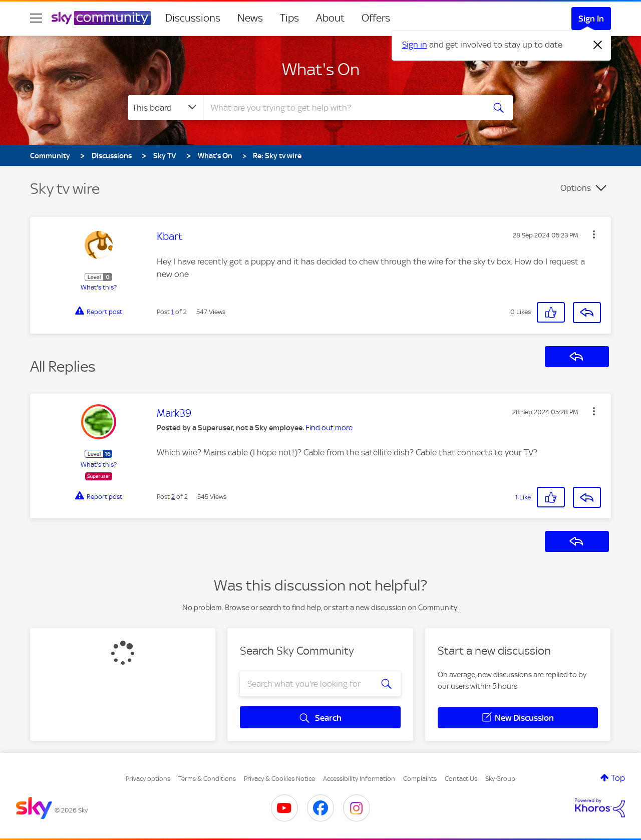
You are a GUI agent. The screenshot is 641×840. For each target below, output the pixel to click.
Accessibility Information (359, 779)
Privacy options (148, 779)
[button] (594, 234)
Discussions (193, 18)
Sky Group (500, 779)
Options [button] (576, 188)
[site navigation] (36, 18)
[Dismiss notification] (598, 45)
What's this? (99, 287)
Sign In (591, 19)
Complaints (420, 779)
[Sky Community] (101, 18)
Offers (376, 18)
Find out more (329, 428)
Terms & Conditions (207, 779)
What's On (321, 69)
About (330, 18)
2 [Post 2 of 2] (173, 497)
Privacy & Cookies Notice (279, 779)
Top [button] (618, 778)
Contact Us (461, 779)
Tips (289, 18)
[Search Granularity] (166, 108)
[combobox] (343, 108)
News (250, 18)
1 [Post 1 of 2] (173, 312)
